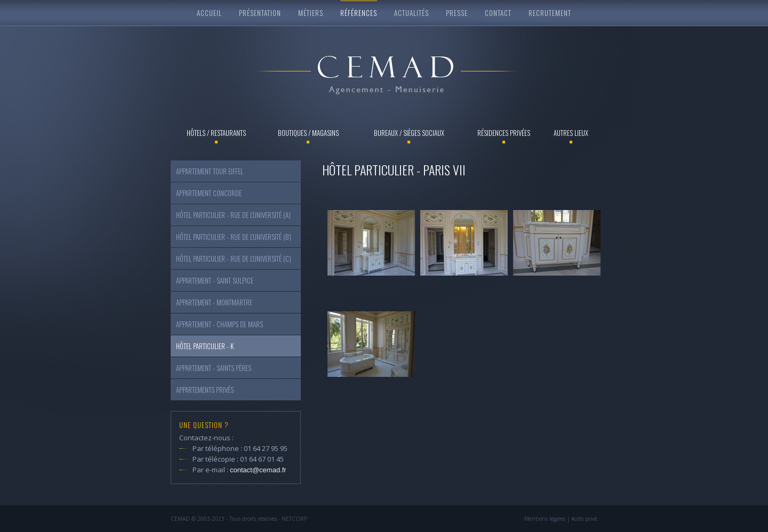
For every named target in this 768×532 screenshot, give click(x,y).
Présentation (260, 13)
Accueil (209, 13)
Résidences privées (504, 133)
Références (359, 13)
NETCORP (294, 519)
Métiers (311, 13)
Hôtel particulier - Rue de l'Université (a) (233, 215)
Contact (498, 13)
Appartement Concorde (209, 193)
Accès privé (584, 519)
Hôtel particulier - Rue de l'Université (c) (234, 259)
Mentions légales (545, 519)
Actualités (411, 13)
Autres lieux (571, 133)
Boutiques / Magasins (308, 133)
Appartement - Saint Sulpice (215, 280)
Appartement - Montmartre (214, 302)
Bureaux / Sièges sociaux (409, 133)
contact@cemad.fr (258, 470)
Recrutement (550, 13)
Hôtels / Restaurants (216, 133)
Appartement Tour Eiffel (210, 171)
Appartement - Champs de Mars (219, 324)
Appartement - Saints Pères (214, 368)
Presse (457, 13)
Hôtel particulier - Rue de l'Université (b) (234, 237)
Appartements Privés (205, 390)
